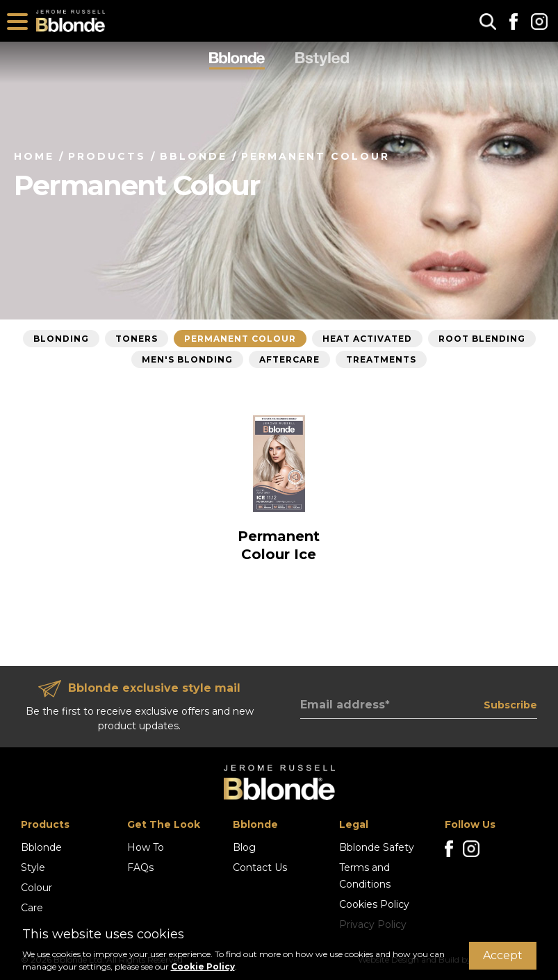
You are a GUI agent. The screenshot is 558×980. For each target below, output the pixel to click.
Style (33, 867)
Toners (137, 339)
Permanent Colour (240, 339)
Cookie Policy (203, 966)
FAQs (140, 867)
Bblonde (41, 847)
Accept (503, 955)
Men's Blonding (187, 359)
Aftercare (289, 359)
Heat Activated (367, 339)
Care (32, 908)
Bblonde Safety (377, 847)
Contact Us (260, 867)
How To (146, 847)
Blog (244, 847)
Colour (36, 888)
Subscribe (510, 705)
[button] (488, 21)
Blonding (61, 339)
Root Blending (482, 339)
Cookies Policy (374, 904)
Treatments (381, 359)
